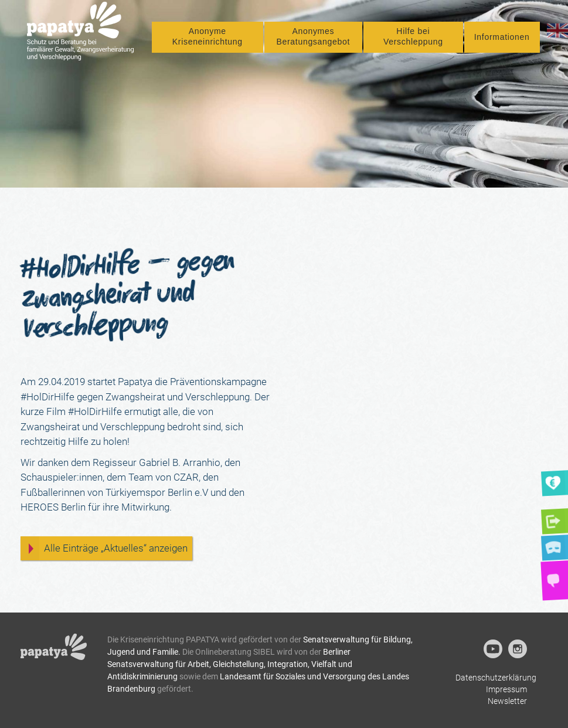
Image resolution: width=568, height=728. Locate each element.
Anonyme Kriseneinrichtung (229, 45)
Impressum (506, 689)
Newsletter (507, 701)
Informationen (502, 45)
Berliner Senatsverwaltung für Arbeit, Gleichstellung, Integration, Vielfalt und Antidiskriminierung (230, 664)
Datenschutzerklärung (496, 678)
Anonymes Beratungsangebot (327, 45)
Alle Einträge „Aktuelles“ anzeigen (116, 548)
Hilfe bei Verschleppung (420, 45)
